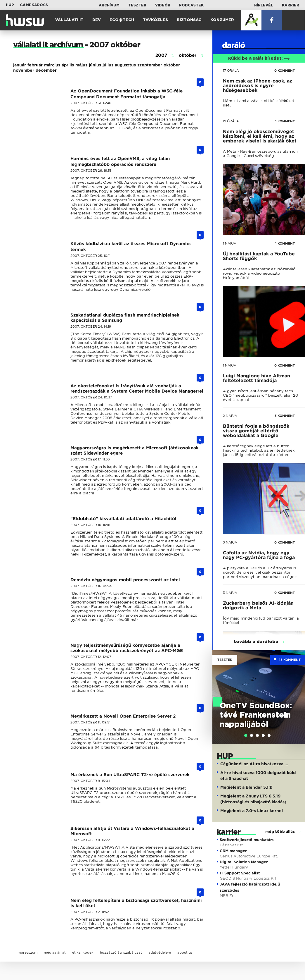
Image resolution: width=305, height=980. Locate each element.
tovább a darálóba (256, 642)
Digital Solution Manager (244, 862)
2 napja (230, 416)
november (24, 70)
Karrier (291, 5)
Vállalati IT (69, 20)
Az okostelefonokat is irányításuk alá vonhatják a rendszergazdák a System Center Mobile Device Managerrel (137, 388)
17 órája (231, 71)
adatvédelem (160, 952)
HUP (10, 5)
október (172, 65)
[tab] (246, 735)
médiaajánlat (55, 952)
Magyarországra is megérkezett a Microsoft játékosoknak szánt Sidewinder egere (135, 451)
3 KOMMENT (285, 416)
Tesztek (137, 5)
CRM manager (233, 851)
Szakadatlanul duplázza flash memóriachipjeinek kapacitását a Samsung (125, 318)
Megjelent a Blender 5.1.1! (246, 787)
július (108, 65)
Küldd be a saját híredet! (259, 59)
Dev (97, 20)
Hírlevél (264, 5)
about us (185, 952)
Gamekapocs (34, 5)
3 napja (230, 542)
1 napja (230, 243)
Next (298, 691)
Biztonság (189, 20)
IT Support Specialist (240, 873)
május (81, 65)
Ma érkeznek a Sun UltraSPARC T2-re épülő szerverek (130, 775)
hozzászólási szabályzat (121, 952)
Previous (220, 691)
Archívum (109, 5)
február (35, 65)
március (52, 65)
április (68, 65)
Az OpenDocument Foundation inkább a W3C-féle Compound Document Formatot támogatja (126, 94)
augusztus (125, 65)
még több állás (280, 832)
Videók (163, 5)
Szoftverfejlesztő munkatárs (247, 840)
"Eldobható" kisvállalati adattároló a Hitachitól (123, 519)
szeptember (150, 65)
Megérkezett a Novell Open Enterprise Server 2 (123, 716)
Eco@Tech (122, 20)
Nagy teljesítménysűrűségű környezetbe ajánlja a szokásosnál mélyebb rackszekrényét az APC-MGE (127, 648)
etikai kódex (83, 952)
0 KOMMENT (285, 71)
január (20, 65)
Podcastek (191, 5)
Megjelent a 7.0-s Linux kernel (252, 811)
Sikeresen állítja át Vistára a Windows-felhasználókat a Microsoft (132, 831)
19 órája (231, 121)
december (46, 70)
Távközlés (155, 20)
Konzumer (222, 20)
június (95, 65)
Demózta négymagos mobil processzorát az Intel (125, 580)
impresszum (27, 952)
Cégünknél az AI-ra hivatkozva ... (254, 764)
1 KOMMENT (285, 121)
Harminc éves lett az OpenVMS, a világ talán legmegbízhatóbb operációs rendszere (120, 161)
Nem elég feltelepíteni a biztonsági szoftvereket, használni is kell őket (136, 903)
